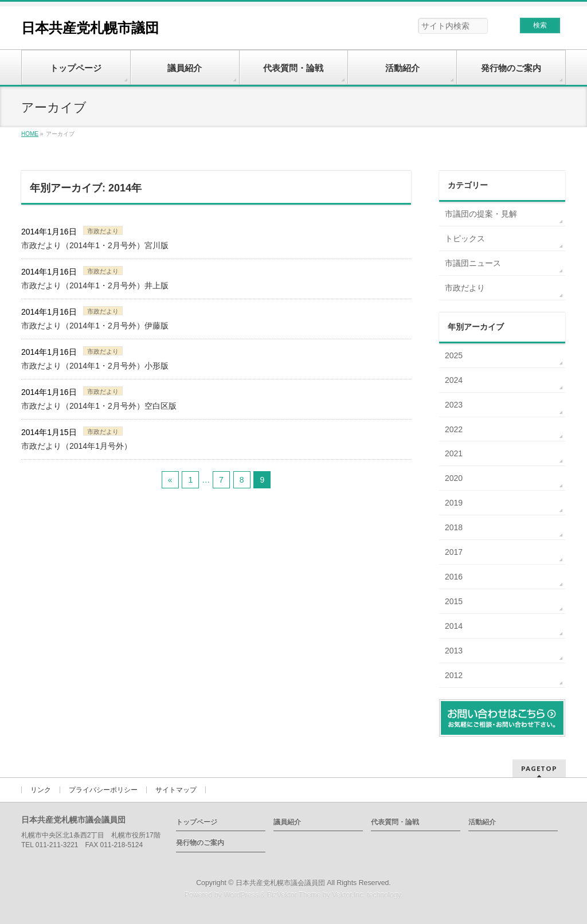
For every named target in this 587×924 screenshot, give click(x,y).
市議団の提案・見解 (481, 214)
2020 (454, 478)
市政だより (103, 231)
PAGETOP (539, 768)
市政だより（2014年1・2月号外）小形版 (95, 366)
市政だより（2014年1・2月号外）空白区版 (99, 406)
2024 (454, 380)
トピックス (465, 238)
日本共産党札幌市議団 (90, 28)
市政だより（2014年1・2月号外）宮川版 (95, 245)
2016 (454, 577)
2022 (454, 429)
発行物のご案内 (200, 843)
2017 (454, 552)
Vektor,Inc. (349, 895)
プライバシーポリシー (103, 790)
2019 (454, 503)
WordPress (241, 895)
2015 (454, 601)
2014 (454, 626)
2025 (454, 355)
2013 (454, 651)
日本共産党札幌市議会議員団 (280, 883)
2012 (454, 675)
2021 (454, 453)
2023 (454, 405)
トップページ (197, 822)
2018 (454, 527)
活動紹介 (482, 822)
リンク (41, 790)
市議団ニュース (473, 263)
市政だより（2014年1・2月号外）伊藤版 (95, 326)
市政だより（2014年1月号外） (77, 446)
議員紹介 (287, 822)
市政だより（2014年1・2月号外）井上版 (95, 285)
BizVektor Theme (294, 895)
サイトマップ (176, 790)
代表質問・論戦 (395, 822)
